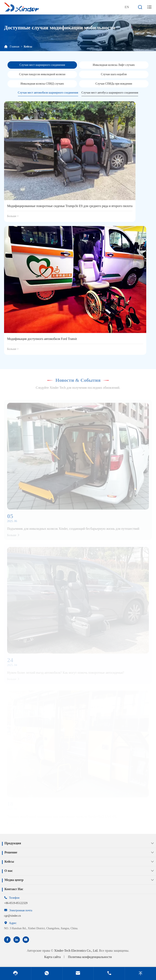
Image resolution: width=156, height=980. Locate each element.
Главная (15, 47)
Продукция (13, 843)
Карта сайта (53, 957)
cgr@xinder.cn (12, 916)
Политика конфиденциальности (90, 957)
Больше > (13, 216)
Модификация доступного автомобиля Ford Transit (42, 339)
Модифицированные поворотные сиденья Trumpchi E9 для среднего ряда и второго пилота (70, 206)
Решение (11, 852)
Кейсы (28, 47)
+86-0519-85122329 (16, 903)
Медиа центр (14, 880)
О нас (9, 871)
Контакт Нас (14, 889)
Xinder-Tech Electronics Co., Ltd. (76, 951)
